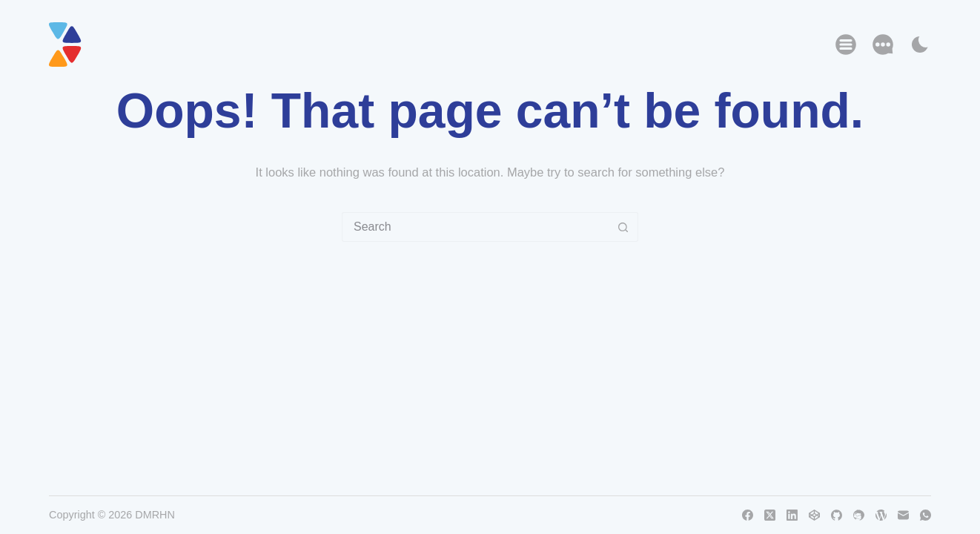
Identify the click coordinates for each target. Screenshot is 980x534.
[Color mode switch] (920, 44)
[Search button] (623, 227)
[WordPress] (881, 515)
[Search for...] (475, 227)
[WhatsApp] (926, 515)
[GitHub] (837, 515)
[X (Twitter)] (770, 515)
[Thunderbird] (859, 515)
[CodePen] (814, 515)
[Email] (903, 515)
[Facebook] (748, 515)
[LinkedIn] (792, 515)
